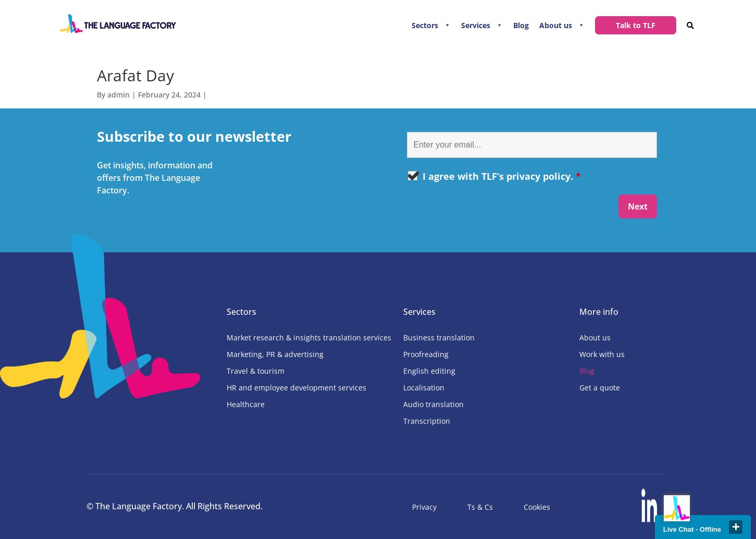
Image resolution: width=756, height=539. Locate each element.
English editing (429, 371)
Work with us (602, 354)
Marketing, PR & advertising (275, 354)
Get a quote (600, 388)
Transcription (427, 421)
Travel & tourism (256, 371)
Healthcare (246, 404)
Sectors (425, 25)
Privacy (424, 507)
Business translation (439, 338)
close (736, 527)
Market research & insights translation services (309, 338)
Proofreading (426, 354)
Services (476, 25)
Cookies (537, 507)
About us (556, 25)
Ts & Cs (480, 507)
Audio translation (433, 404)
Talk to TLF (636, 25)
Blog (521, 25)
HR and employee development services (296, 388)
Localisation (424, 388)
